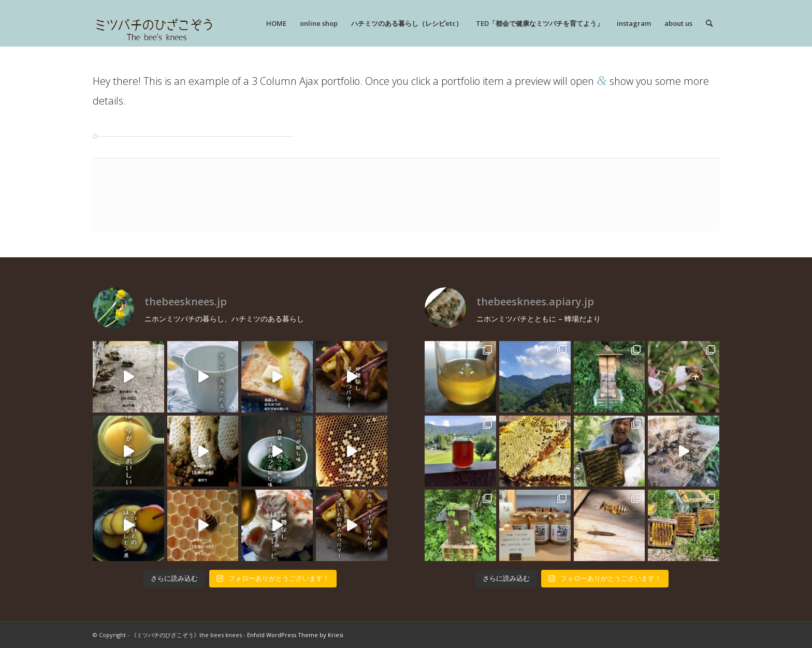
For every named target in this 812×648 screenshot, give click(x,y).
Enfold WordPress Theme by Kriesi (295, 635)
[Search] (709, 23)
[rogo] (154, 23)
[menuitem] (276, 23)
